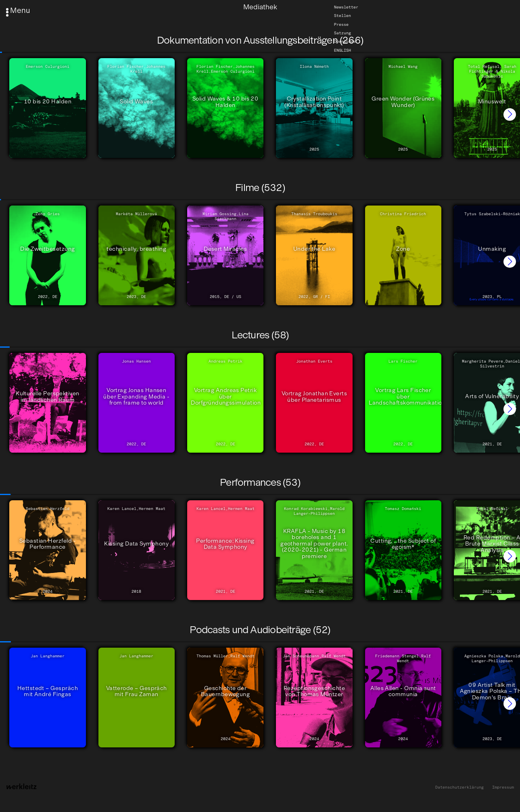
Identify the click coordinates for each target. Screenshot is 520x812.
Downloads (345, 42)
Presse (341, 24)
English (342, 50)
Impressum (503, 787)
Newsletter (346, 7)
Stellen (342, 16)
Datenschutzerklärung (459, 787)
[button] (510, 114)
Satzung (342, 33)
